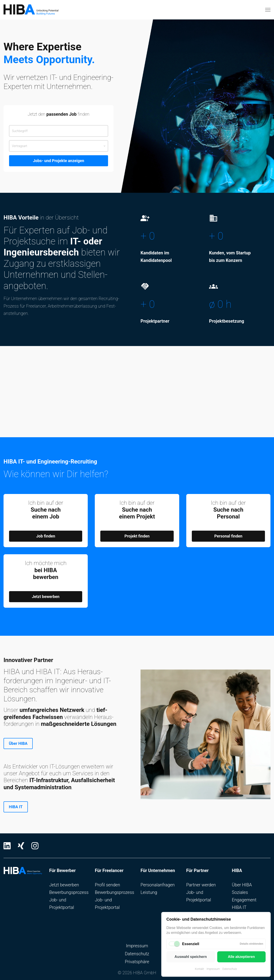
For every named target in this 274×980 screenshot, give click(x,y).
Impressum (213, 969)
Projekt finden (137, 536)
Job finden (46, 536)
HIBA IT (16, 807)
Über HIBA (18, 743)
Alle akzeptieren (241, 957)
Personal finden (228, 536)
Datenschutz (230, 969)
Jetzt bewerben (46, 597)
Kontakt (199, 969)
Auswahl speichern (191, 957)
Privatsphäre (137, 962)
